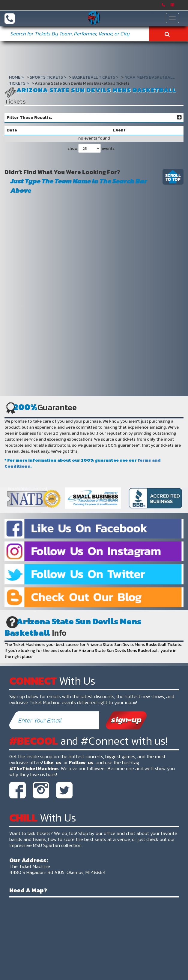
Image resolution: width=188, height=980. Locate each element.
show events (91, 148)
